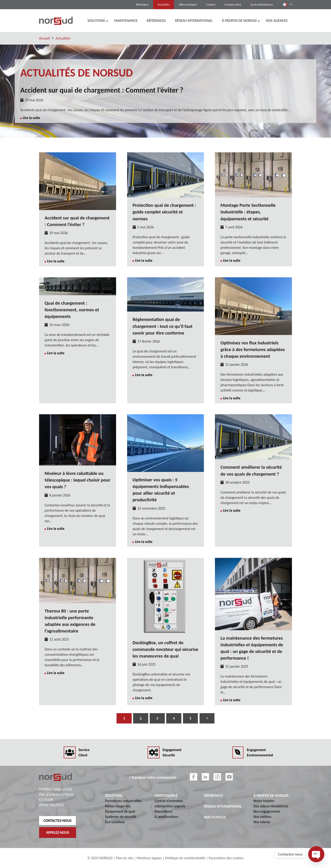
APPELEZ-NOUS (58, 833)
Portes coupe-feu (118, 806)
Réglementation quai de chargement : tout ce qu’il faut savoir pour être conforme (163, 326)
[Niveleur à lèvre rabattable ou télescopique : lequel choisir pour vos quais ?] (78, 417)
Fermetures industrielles (123, 801)
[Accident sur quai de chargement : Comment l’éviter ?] (78, 155)
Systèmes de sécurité (121, 817)
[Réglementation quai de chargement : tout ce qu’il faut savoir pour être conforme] (166, 280)
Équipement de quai (120, 811)
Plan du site (124, 858)
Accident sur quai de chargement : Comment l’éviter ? (102, 90)
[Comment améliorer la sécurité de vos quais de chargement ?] (253, 417)
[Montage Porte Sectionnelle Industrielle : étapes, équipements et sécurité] (253, 155)
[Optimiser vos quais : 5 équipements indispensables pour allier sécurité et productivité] (166, 417)
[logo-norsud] (56, 21)
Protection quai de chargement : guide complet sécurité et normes (164, 212)
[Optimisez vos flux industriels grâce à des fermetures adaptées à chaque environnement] (253, 280)
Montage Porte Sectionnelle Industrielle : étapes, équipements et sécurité (248, 212)
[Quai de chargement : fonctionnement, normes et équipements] (78, 280)
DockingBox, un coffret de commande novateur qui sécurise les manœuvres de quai (165, 649)
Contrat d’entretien (169, 801)
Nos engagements (267, 811)
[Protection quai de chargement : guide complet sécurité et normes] (166, 155)
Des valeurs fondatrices (271, 806)
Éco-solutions (115, 822)
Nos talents (262, 822)
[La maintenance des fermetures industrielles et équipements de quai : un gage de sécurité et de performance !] (253, 560)
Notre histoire (264, 801)
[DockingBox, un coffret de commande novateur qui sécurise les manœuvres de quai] (166, 560)
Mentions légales (149, 858)
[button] (287, 5)
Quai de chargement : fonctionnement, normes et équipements (72, 310)
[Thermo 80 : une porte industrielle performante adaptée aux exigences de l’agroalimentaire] (78, 560)
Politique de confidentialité (185, 858)
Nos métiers (263, 817)
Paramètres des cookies (226, 858)
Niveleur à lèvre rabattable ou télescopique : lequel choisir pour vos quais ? (77, 480)
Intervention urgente (170, 806)
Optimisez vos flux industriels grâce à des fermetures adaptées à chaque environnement (253, 349)
